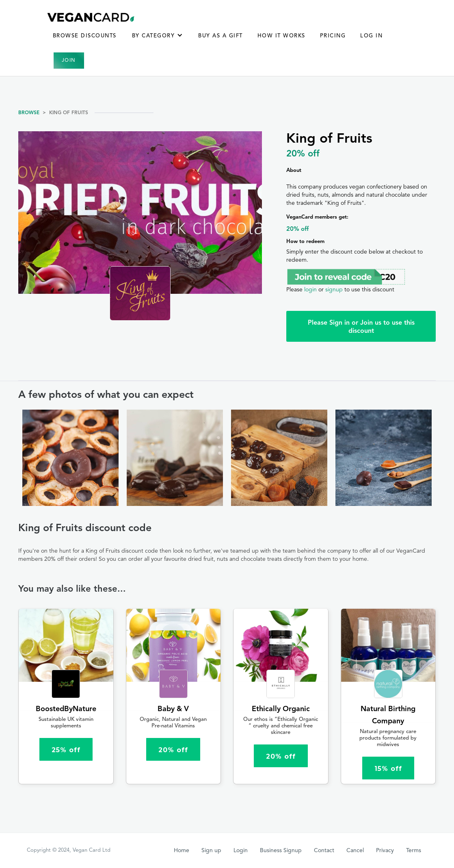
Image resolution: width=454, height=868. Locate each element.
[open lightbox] (70, 458)
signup (334, 290)
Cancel (355, 851)
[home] (91, 17)
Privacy (385, 851)
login (310, 290)
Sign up (211, 851)
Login (241, 851)
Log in (371, 36)
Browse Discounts (85, 36)
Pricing (333, 36)
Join (69, 61)
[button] (158, 40)
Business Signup (281, 851)
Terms (414, 851)
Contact (324, 851)
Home (182, 851)
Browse (29, 113)
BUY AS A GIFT (221, 36)
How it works (281, 36)
